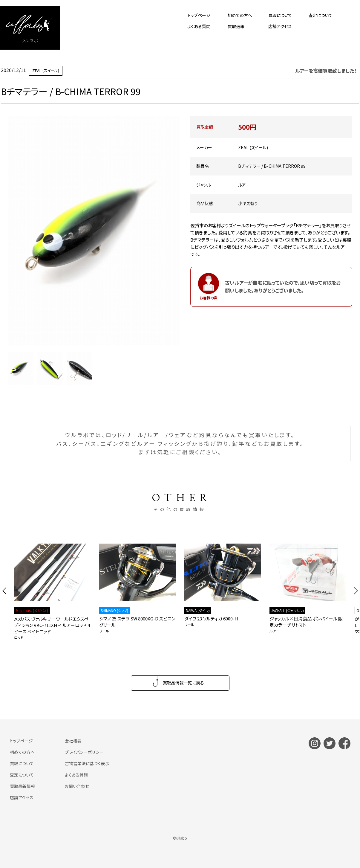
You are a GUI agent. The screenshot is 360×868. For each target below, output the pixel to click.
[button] (5, 591)
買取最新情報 (22, 786)
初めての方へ (240, 15)
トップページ (199, 15)
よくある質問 (199, 26)
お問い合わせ (77, 786)
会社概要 (73, 741)
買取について (280, 15)
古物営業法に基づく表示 (87, 763)
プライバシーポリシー (84, 752)
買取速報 (236, 26)
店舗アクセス (280, 26)
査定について (321, 15)
